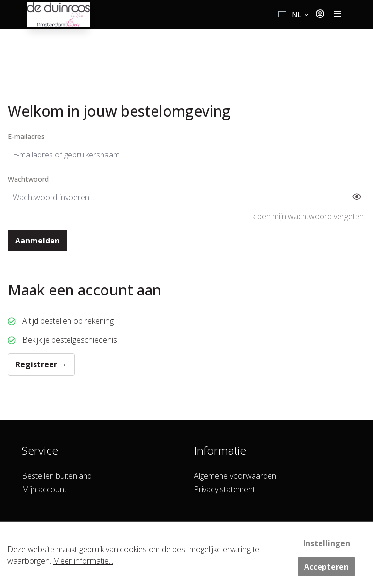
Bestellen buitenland (57, 476)
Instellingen (327, 543)
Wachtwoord (28, 179)
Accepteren (326, 567)
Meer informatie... (83, 561)
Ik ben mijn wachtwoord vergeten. (307, 216)
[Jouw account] (320, 15)
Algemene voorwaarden (235, 476)
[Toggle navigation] (338, 15)
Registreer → (41, 364)
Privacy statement (224, 489)
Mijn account (44, 489)
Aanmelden (37, 241)
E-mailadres (26, 136)
